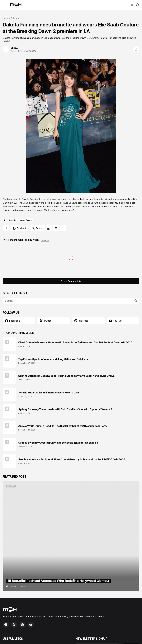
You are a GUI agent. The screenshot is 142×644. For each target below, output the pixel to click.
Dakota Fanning (26, 220)
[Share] (136, 49)
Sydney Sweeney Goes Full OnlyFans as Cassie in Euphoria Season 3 (58, 443)
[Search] (138, 5)
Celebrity (15, 18)
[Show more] (63, 228)
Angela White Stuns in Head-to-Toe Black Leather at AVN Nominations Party (63, 426)
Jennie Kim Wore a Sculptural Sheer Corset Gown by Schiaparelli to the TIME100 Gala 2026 (72, 459)
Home (6, 18)
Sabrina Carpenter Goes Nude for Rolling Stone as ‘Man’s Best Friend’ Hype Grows (66, 376)
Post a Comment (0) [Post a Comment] (71, 281)
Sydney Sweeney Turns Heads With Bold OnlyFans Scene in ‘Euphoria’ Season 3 (65, 409)
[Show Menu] (4, 5)
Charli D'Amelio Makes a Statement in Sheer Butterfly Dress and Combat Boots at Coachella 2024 (75, 342)
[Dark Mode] (132, 5)
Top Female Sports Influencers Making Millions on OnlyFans (53, 359)
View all (45, 240)
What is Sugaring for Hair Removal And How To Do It (49, 393)
